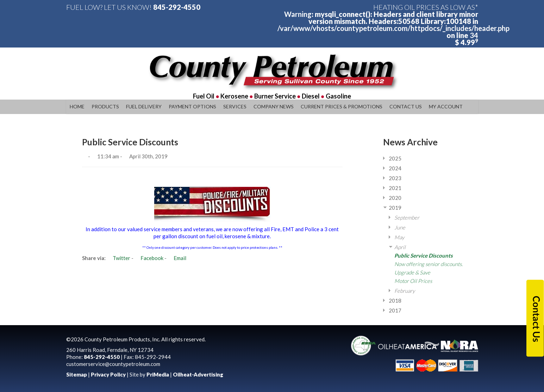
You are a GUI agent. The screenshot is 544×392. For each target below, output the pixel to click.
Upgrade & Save (412, 272)
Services (235, 106)
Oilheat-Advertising (198, 374)
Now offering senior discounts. (429, 264)
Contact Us (406, 106)
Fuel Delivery (144, 106)
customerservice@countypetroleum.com (113, 364)
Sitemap (77, 374)
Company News (274, 106)
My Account (446, 106)
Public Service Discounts (424, 255)
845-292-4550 (177, 7)
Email (177, 258)
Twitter (118, 258)
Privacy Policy (108, 374)
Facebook (149, 258)
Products (105, 106)
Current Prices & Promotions (342, 106)
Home (77, 106)
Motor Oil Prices (413, 281)
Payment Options (192, 106)
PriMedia (158, 374)
